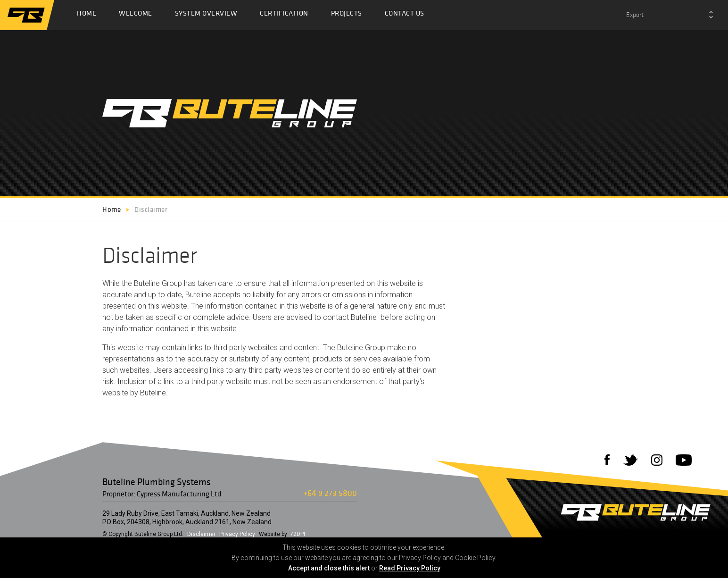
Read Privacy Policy (410, 568)
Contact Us (405, 16)
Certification (284, 16)
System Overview (206, 16)
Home (87, 16)
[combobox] (670, 15)
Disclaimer (201, 534)
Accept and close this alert (329, 568)
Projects (347, 16)
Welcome (136, 16)
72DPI (298, 534)
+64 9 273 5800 (330, 493)
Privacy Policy (237, 534)
